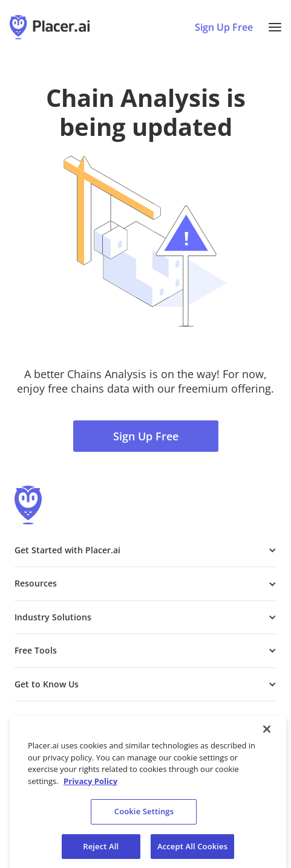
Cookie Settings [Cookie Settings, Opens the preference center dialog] (144, 816)
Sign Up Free (146, 436)
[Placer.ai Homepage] (50, 27)
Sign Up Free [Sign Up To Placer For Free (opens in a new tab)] (224, 27)
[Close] (267, 734)
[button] (275, 27)
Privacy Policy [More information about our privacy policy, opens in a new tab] (90, 786)
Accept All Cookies (192, 851)
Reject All (101, 851)
